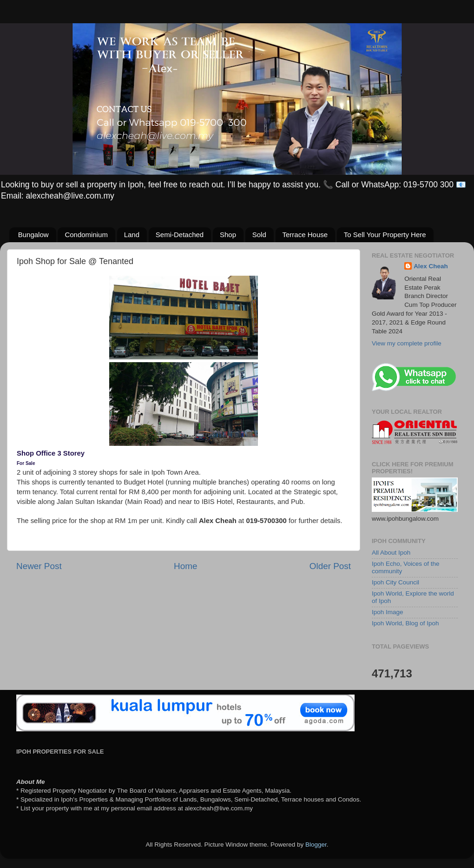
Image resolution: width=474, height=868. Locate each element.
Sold (259, 235)
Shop (228, 235)
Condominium (86, 235)
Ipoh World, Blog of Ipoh (405, 623)
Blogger (316, 845)
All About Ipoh (391, 553)
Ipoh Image (388, 612)
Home (185, 566)
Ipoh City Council (395, 582)
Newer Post (39, 566)
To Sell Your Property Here (385, 235)
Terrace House (305, 235)
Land (132, 235)
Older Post (330, 566)
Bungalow (33, 235)
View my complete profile (407, 343)
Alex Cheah (431, 266)
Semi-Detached (180, 235)
